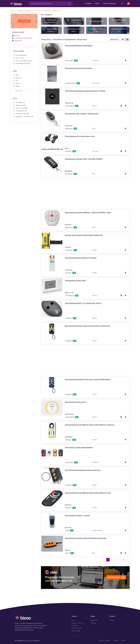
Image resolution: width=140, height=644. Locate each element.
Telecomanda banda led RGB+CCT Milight (82, 257)
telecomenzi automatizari (51, 21)
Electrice (16, 35)
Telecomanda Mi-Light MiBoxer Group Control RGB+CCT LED (89, 492)
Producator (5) (20, 102)
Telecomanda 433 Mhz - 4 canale (78, 515)
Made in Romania (110, 3)
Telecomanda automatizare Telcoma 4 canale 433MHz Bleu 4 (90, 379)
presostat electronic (119, 30)
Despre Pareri (76, 630)
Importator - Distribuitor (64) (25, 116)
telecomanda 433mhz (51, 30)
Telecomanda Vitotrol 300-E (76, 401)
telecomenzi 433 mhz (74, 30)
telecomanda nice (97, 21)
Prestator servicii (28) (22, 113)
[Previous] (104, 559)
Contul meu (75, 625)
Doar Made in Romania (23, 63)
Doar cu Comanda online (23, 60)
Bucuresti (19, 77)
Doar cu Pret (20, 57)
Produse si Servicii (77, 622)
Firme (97, 3)
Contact (112, 620)
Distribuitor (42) (21, 105)
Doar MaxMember (21, 55)
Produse (89, 3)
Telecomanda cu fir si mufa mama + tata (81, 135)
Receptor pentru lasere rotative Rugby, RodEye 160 (85, 234)
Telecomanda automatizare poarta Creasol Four (84, 469)
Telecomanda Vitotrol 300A (76, 280)
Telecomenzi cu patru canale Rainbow (80, 447)
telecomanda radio (119, 20)
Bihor (17, 74)
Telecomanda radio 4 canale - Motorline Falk (83, 113)
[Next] (128, 559)
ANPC (123, 640)
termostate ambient (97, 30)
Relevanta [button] (114, 39)
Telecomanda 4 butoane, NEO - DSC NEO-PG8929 (85, 158)
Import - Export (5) (21, 107)
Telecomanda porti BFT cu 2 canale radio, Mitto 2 (85, 302)
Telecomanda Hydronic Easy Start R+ (80, 67)
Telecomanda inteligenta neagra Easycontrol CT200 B (87, 90)
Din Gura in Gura (77, 628)
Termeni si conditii (104, 640)
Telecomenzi (17, 40)
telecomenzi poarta (74, 20)
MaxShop (93, 622)
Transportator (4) (21, 110)
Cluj (17, 80)
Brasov (18, 86)
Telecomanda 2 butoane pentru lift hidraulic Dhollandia (87, 537)
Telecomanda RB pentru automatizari (80, 45)
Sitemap (116, 640)
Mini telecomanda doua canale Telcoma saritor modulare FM (89, 325)
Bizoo (21, 640)
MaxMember (94, 620)
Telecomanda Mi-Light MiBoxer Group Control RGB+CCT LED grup (92, 424)
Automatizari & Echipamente (22, 37)
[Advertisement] (24, 155)
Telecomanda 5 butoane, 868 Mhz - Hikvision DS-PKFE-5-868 (90, 212)
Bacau (18, 83)
